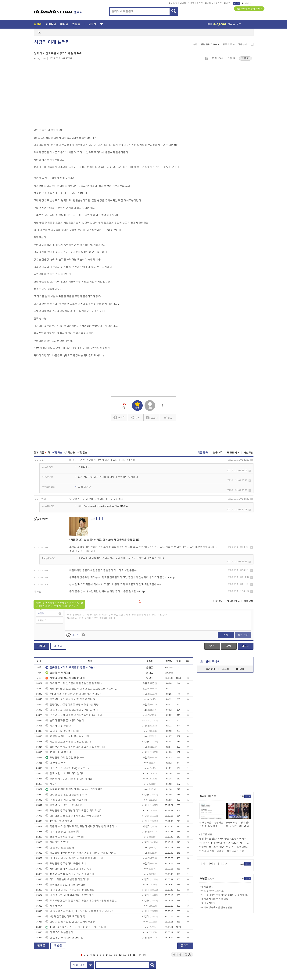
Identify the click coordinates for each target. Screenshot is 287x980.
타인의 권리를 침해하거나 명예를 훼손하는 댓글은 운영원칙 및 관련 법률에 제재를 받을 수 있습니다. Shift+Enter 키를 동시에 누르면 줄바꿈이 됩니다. (118, 616)
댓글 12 (245, 58)
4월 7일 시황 (206, 834)
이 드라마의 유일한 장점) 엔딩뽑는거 (68, 768)
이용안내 (242, 44)
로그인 (237, 3)
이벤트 (219, 3)
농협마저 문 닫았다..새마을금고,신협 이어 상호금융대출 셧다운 (225, 839)
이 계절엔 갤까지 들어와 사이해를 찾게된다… (73, 858)
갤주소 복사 (229, 44)
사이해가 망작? (56, 842)
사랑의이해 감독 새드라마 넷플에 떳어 (69, 869)
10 (111, 955)
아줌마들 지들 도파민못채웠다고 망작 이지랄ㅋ (74, 816)
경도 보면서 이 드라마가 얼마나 (65, 773)
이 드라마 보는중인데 (59, 932)
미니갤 (183, 3)
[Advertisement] (66, 95)
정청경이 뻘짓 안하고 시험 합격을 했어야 (70, 699)
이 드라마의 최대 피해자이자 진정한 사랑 (70, 710)
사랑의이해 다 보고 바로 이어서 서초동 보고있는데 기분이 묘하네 (82, 689)
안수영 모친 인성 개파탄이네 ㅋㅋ (66, 795)
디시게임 (209, 3)
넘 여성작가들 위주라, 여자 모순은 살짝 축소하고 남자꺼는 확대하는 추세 (82, 911)
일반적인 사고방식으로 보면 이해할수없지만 (72, 705)
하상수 (51, 784)
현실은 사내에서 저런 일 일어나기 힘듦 (69, 779)
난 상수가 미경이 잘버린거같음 (65, 800)
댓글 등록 (203, 453)
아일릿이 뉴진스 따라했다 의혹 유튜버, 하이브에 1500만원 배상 (225, 847)
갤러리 (38, 24)
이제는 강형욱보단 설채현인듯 (217, 908)
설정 (195, 44)
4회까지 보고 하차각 (59, 821)
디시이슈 (222, 864)
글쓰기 (246, 646)
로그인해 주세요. (210, 662)
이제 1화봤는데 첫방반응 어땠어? (66, 879)
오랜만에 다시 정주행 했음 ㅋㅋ (65, 758)
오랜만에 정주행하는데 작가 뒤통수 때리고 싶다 (74, 811)
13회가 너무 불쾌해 (58, 752)
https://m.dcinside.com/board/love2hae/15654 (103, 506)
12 (120, 955)
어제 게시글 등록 (224, 24)
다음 (140, 955)
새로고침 (249, 453)
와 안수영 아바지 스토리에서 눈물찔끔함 (70, 890)
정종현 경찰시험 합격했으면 (63, 837)
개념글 (58, 646)
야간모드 (248, 3)
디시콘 (227, 3)
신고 (168, 417)
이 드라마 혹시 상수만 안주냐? (64, 938)
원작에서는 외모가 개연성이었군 (65, 885)
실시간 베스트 (208, 796)
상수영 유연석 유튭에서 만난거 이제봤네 (70, 874)
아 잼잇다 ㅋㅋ (56, 763)
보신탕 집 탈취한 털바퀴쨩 (215, 899)
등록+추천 (243, 635)
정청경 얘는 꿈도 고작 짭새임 (64, 805)
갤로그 (200, 3)
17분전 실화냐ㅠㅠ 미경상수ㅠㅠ (66, 736)
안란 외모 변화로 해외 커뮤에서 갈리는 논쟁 (222, 851)
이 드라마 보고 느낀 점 (60, 848)
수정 (212, 646)
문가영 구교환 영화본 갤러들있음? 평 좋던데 (72, 715)
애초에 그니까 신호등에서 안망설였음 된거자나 (74, 683)
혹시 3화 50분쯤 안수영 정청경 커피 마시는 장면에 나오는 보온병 (82, 853)
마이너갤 (173, 3)
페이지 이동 (182, 955)
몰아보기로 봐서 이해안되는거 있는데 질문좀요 (74, 747)
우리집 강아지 (208, 887)
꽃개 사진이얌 (208, 903)
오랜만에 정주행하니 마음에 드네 (66, 864)
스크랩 (206, 59)
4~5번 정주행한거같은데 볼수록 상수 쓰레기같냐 (74, 927)
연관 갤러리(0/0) (210, 44)
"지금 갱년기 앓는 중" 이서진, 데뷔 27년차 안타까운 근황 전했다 (105, 540)
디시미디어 (206, 864)
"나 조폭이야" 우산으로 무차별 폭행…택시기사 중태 (225, 843)
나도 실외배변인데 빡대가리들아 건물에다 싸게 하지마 (226, 895)
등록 (226, 635)
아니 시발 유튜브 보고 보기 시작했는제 (69, 922)
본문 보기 (218, 453)
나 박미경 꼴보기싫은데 (61, 832)
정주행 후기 (54, 906)
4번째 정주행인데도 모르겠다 (64, 917)
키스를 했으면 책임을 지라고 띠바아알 (69, 742)
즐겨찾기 (210, 669)
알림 (240, 669)
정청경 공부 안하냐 (58, 726)
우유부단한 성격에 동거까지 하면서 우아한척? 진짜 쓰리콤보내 (82, 901)
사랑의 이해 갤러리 (52, 42)
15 (134, 955)
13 (125, 955)
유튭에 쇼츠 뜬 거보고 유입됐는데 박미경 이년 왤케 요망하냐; (81, 826)
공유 (135, 417)
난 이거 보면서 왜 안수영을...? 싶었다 (68, 895)
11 (115, 955)
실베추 (119, 418)
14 (129, 955)
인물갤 (191, 3)
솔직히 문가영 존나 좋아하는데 (65, 720)
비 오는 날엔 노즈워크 (213, 891)
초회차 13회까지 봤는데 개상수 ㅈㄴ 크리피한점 (74, 789)
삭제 (252, 460)
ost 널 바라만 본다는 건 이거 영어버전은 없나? (73, 694)
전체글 (41, 646)
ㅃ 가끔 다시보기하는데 (61, 731)
